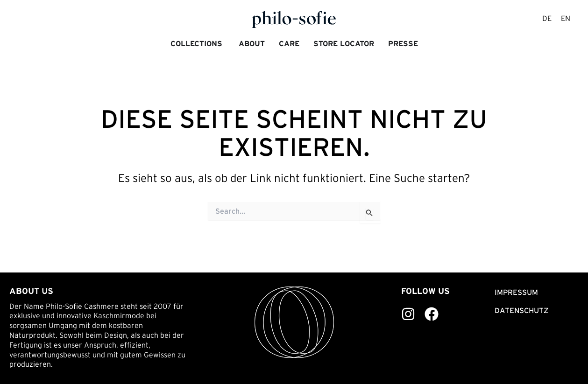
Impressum (516, 292)
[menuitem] (547, 19)
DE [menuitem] (547, 19)
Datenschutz (522, 310)
